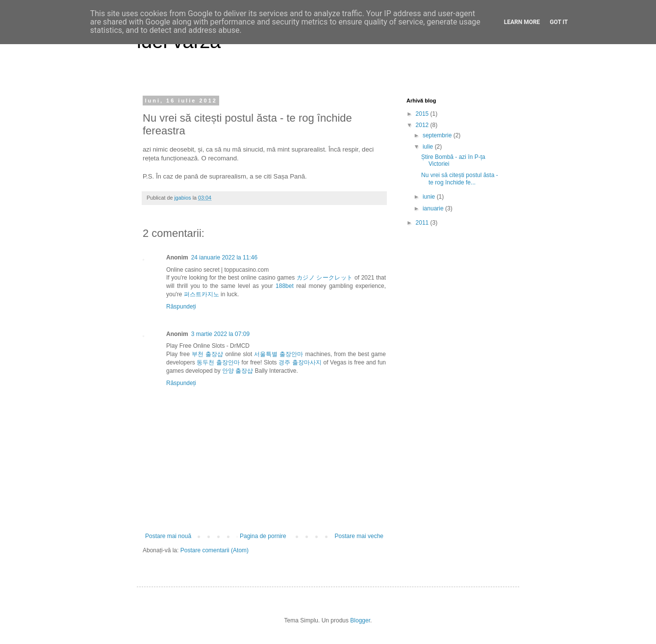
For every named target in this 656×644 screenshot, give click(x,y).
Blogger (360, 620)
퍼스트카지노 (202, 294)
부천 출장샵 (207, 354)
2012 (423, 125)
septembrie (438, 135)
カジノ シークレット (325, 278)
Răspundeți (181, 307)
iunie (430, 197)
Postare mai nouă (168, 536)
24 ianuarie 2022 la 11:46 (224, 258)
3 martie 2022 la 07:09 (220, 334)
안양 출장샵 (238, 371)
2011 (423, 223)
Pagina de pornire (263, 536)
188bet (285, 286)
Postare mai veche (359, 536)
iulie (429, 147)
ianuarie (434, 208)
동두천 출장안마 (218, 362)
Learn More (522, 22)
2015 (423, 114)
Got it (559, 22)
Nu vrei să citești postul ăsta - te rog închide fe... (460, 179)
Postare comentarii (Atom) (214, 550)
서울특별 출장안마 (278, 354)
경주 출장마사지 (300, 362)
